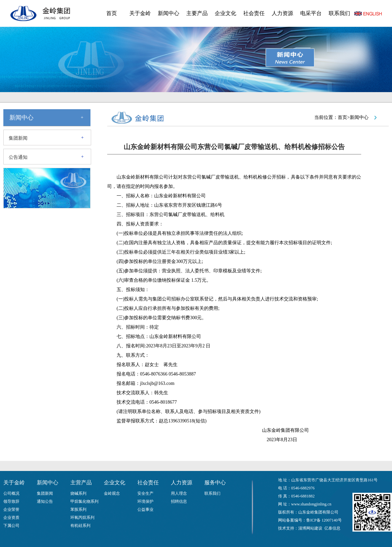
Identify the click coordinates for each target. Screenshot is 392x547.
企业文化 (225, 13)
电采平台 (311, 13)
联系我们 (339, 13)
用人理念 (179, 493)
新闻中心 (169, 13)
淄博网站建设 (310, 528)
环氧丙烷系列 (82, 518)
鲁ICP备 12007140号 (324, 520)
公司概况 (11, 493)
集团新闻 (18, 138)
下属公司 (11, 526)
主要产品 (197, 13)
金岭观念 (112, 493)
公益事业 (145, 509)
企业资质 (11, 518)
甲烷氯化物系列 (84, 501)
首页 (112, 13)
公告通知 (18, 157)
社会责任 (254, 13)
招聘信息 (179, 501)
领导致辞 (11, 501)
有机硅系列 (80, 526)
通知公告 (45, 501)
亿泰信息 (332, 528)
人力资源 (282, 13)
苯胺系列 (78, 509)
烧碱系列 (78, 493)
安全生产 (145, 493)
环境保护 (145, 501)
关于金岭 (140, 13)
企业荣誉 (11, 509)
